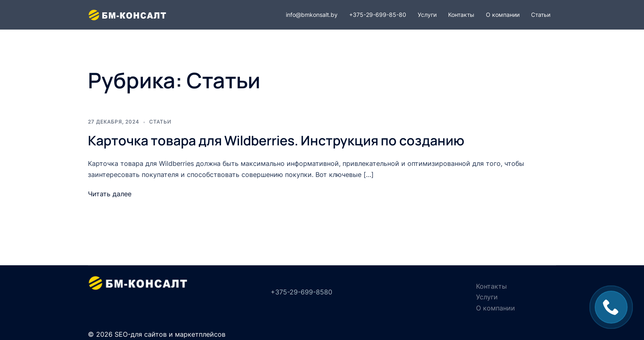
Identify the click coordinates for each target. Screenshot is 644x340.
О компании (503, 15)
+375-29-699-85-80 (378, 15)
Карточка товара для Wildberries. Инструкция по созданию (276, 140)
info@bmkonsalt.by (312, 15)
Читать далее (110, 194)
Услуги (427, 15)
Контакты (461, 15)
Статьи (541, 15)
